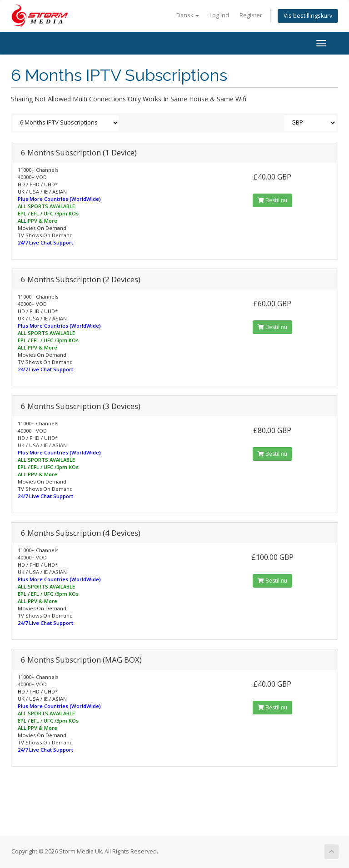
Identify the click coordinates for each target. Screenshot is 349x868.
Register (251, 15)
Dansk (188, 15)
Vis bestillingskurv (308, 16)
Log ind (219, 15)
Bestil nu (272, 200)
